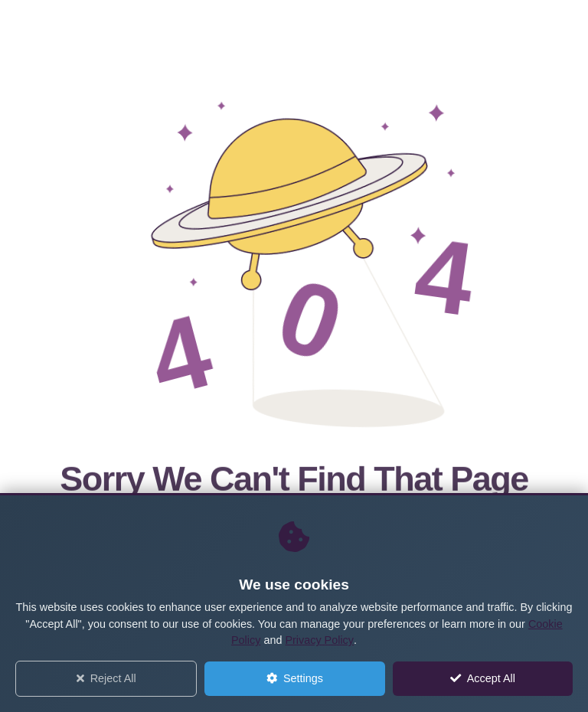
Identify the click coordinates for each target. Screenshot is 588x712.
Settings (295, 678)
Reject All (106, 678)
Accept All (483, 678)
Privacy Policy (319, 640)
